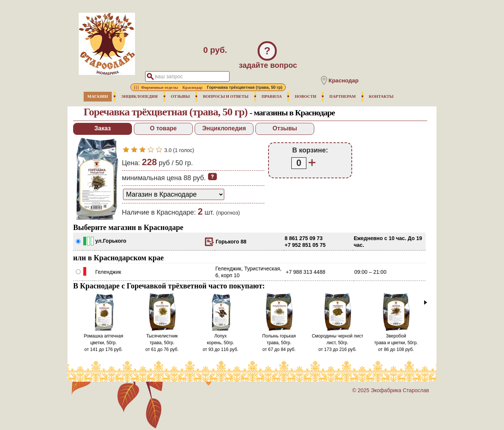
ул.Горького (111, 241)
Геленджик (108, 272)
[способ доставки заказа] (174, 194)
